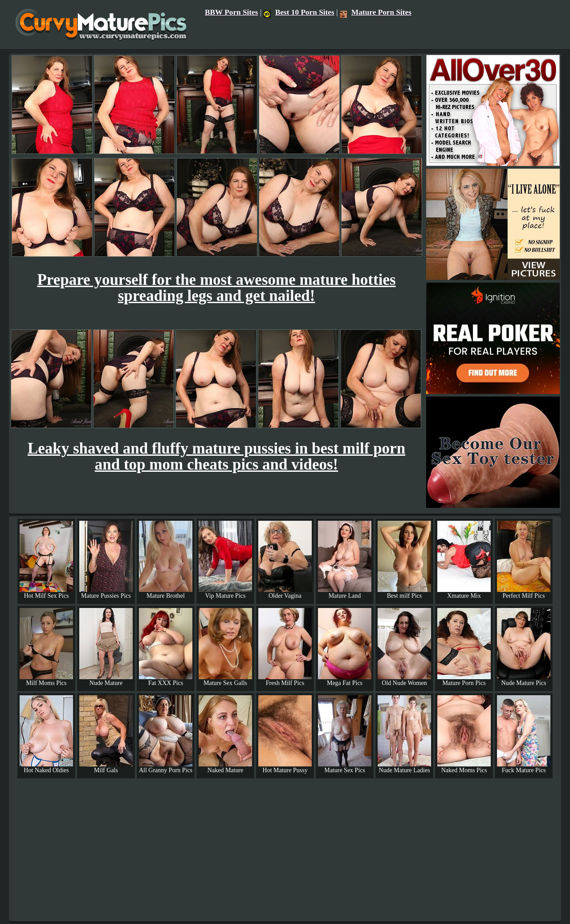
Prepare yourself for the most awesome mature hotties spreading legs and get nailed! (216, 288)
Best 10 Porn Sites (299, 12)
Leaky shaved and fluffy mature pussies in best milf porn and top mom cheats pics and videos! (216, 456)
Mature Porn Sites (376, 12)
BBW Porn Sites (232, 12)
